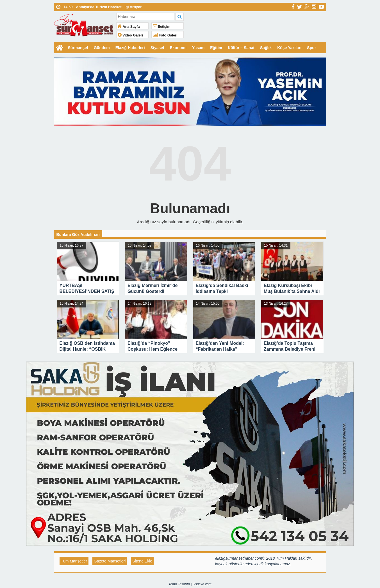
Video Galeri (130, 35)
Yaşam (198, 48)
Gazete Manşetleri (110, 561)
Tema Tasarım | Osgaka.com (190, 584)
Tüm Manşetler (74, 561)
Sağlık (266, 48)
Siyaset (157, 48)
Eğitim (216, 48)
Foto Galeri (165, 35)
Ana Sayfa (129, 27)
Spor (311, 48)
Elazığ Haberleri (130, 48)
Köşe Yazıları (289, 48)
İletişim (162, 27)
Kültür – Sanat (241, 48)
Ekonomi (178, 48)
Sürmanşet (78, 48)
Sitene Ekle (142, 561)
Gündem (102, 48)
